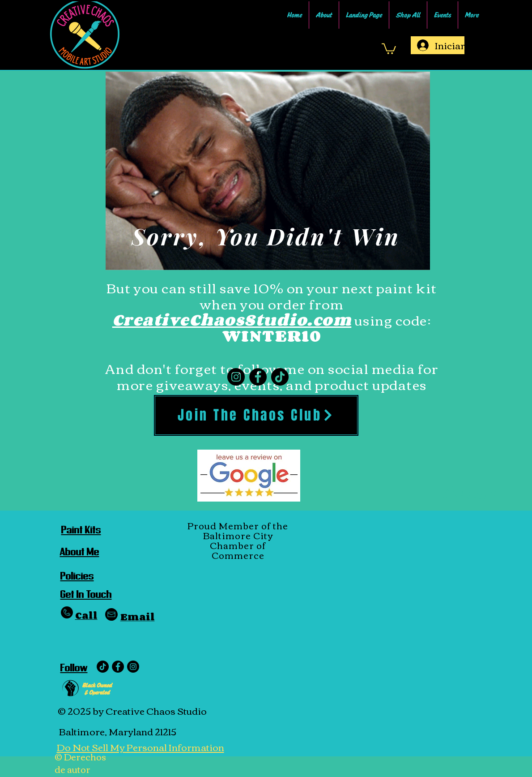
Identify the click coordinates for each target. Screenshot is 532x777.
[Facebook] (258, 377)
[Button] (466, 495)
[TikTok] (280, 377)
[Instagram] (236, 377)
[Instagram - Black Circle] (133, 667)
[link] (389, 48)
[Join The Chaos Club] (256, 415)
